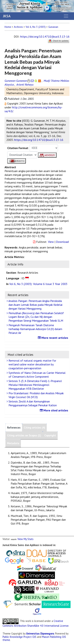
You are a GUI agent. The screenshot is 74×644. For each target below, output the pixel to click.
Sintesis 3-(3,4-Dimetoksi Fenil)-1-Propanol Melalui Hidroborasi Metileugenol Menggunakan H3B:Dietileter (35, 385)
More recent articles (53, 338)
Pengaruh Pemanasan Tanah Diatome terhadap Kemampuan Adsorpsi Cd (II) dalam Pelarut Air (35, 329)
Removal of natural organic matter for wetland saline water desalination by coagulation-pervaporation (32, 364)
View (51, 242)
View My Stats (25, 539)
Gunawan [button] (53, 27)
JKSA (7, 16)
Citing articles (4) (34, 428)
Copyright (50, 435)
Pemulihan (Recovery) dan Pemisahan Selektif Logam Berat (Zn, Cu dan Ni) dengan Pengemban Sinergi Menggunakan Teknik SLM (36, 317)
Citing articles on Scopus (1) (24, 435)
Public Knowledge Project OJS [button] (19, 637)
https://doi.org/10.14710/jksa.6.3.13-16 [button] (39, 140)
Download (62, 242)
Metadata (13, 443)
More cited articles (54, 410)
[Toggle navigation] (66, 16)
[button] (6, 103)
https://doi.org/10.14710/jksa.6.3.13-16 (45, 36)
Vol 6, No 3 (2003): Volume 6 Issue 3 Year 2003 (38, 284)
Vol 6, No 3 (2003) (36, 27)
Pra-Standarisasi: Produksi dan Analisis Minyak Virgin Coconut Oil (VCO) (36, 395)
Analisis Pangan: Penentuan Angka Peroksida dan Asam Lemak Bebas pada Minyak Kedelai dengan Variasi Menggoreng (35, 305)
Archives (18, 27)
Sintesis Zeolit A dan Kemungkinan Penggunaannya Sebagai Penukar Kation (32, 403)
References (14, 428)
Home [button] (8, 27)
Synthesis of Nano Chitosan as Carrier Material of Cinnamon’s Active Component (37, 375)
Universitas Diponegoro (40, 634)
